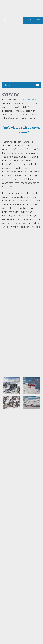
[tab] (22, 85)
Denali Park (30, 100)
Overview (9, 85)
